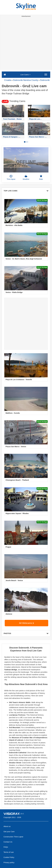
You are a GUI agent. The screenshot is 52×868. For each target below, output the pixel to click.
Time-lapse (11, 177)
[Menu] (46, 75)
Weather (26, 177)
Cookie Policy (9, 857)
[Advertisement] (26, 44)
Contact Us (8, 842)
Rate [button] (41, 177)
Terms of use (9, 852)
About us (7, 826)
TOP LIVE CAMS (26, 191)
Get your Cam (9, 832)
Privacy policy (9, 862)
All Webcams (27, 623)
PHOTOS (26, 633)
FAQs (6, 847)
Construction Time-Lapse (13, 837)
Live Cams (25, 75)
